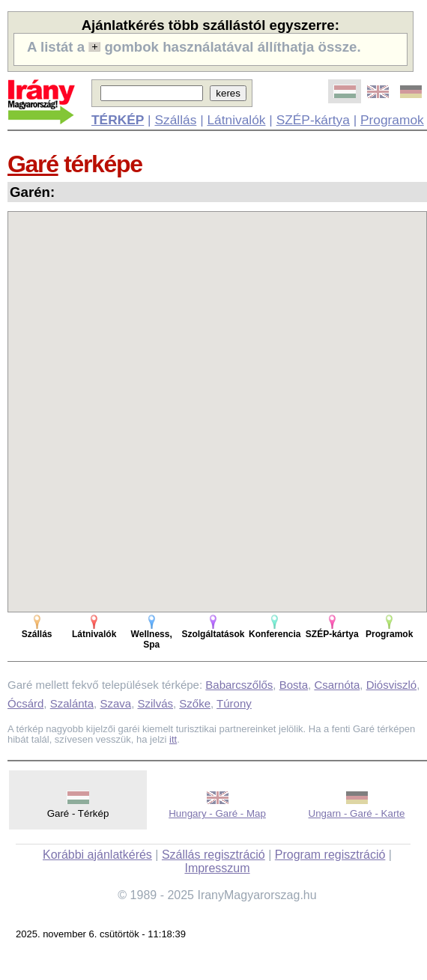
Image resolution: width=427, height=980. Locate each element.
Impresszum (217, 868)
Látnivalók (236, 120)
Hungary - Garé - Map (217, 813)
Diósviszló (392, 685)
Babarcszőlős (239, 685)
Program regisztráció (330, 855)
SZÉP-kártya (313, 120)
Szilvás (155, 703)
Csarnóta (337, 685)
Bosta (294, 685)
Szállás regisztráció (213, 855)
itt (173, 739)
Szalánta (72, 703)
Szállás (175, 120)
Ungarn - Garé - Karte (357, 813)
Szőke (195, 703)
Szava (115, 703)
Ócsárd (25, 703)
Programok (392, 120)
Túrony (234, 703)
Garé (33, 164)
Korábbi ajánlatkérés (97, 855)
